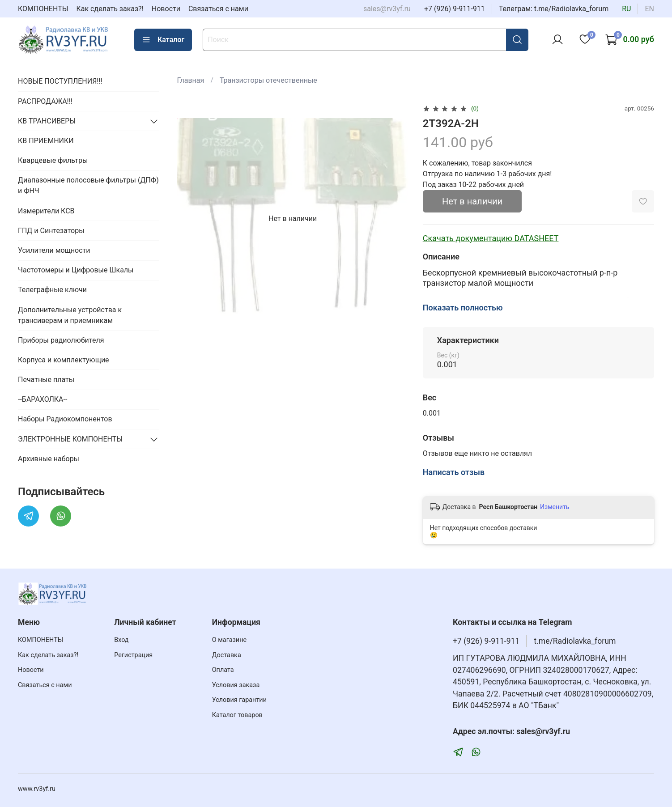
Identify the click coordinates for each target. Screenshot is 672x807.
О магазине (229, 640)
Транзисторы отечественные (268, 80)
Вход (121, 640)
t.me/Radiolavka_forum (575, 641)
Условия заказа (236, 685)
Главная (191, 80)
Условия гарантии (239, 700)
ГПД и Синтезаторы (51, 231)
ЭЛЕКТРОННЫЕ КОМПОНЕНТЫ (70, 439)
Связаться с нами (218, 9)
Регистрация (133, 655)
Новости (166, 9)
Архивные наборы (49, 459)
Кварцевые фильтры (53, 160)
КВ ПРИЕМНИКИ (46, 141)
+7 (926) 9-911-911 (455, 9)
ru (626, 9)
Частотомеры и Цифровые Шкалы (76, 270)
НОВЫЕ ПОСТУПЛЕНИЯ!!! (60, 81)
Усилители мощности (54, 250)
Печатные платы (46, 380)
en (649, 9)
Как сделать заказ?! (110, 9)
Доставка (227, 655)
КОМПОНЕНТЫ (43, 9)
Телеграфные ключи (52, 290)
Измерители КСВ (46, 211)
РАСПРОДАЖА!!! (45, 101)
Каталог (163, 40)
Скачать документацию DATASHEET (491, 238)
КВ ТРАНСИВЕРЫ (47, 121)
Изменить (555, 507)
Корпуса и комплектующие (64, 360)
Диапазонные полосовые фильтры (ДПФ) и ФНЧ (88, 185)
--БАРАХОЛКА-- (43, 399)
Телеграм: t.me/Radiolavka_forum (554, 9)
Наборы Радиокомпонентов (65, 419)
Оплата (223, 670)
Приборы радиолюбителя (61, 340)
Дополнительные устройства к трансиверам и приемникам (70, 315)
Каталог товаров (237, 715)
